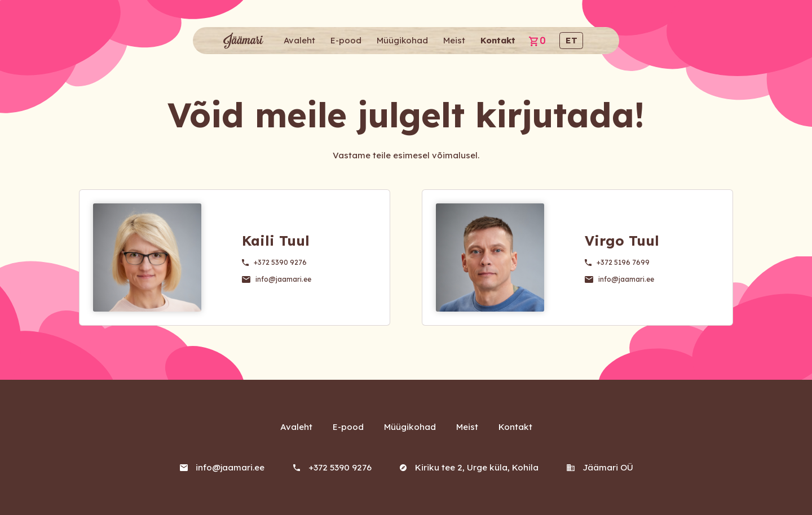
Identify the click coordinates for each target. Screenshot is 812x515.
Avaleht (299, 40)
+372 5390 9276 (280, 262)
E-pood (346, 40)
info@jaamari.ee (283, 279)
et (572, 40)
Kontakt (498, 40)
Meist (454, 40)
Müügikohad (402, 40)
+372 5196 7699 (623, 262)
